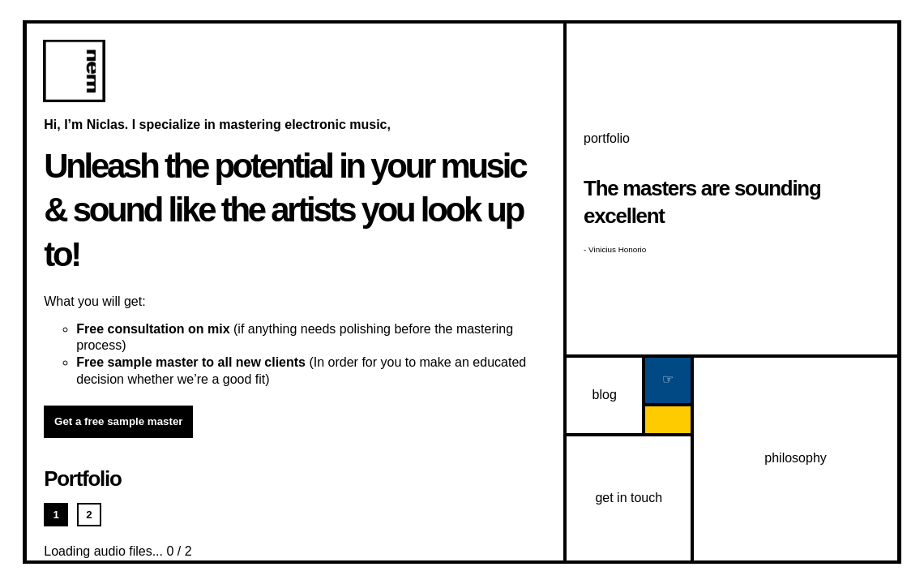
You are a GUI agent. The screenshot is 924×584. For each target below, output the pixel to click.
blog (605, 395)
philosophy (796, 458)
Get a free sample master (119, 421)
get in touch (629, 498)
